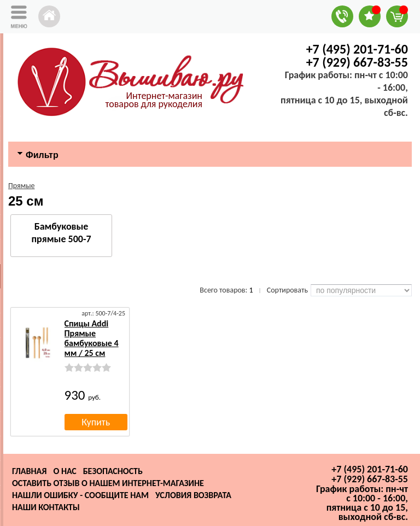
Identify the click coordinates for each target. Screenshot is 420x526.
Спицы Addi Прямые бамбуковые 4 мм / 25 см (92, 338)
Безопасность (113, 471)
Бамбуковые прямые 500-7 (61, 233)
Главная (29, 471)
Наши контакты (46, 507)
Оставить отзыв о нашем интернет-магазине (108, 483)
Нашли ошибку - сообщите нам (80, 495)
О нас (65, 471)
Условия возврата (193, 495)
